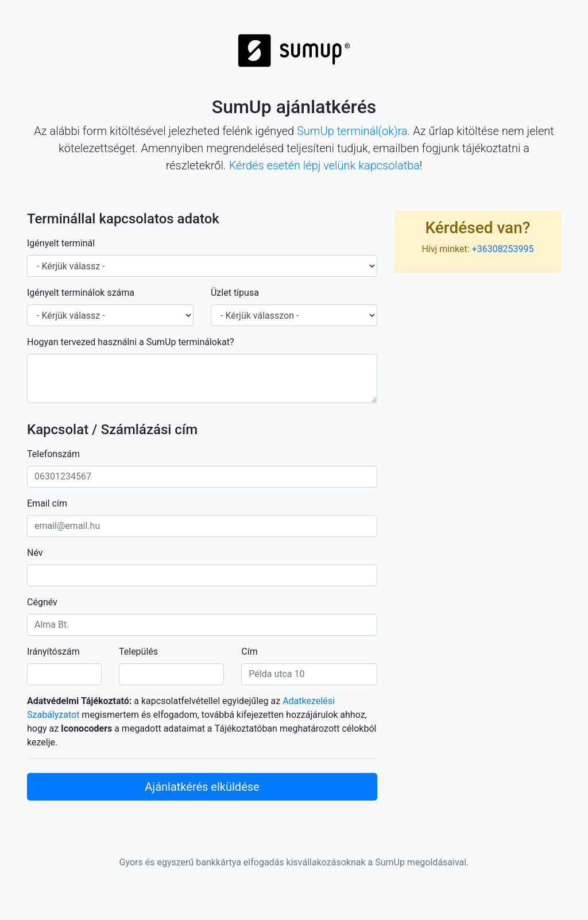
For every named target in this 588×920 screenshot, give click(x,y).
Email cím (47, 503)
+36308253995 (503, 249)
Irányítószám (53, 652)
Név (35, 553)
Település (138, 652)
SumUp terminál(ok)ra (352, 131)
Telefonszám (53, 454)
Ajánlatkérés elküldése (202, 787)
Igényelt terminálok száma (81, 293)
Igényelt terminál (61, 243)
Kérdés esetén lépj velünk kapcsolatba (324, 165)
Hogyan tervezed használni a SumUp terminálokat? (131, 342)
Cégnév (42, 602)
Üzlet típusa (235, 293)
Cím (249, 652)
